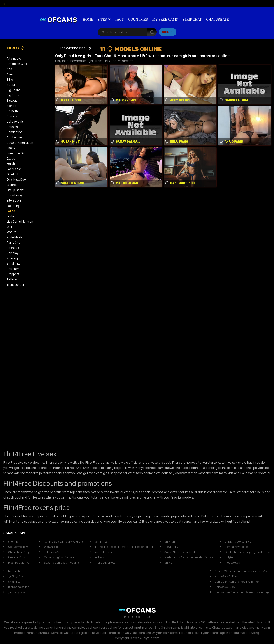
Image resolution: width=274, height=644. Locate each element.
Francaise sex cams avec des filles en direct (124, 547)
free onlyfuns (17, 557)
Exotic (11, 158)
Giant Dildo (14, 174)
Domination (15, 132)
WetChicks (51, 547)
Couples (12, 127)
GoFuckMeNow (18, 547)
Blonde (11, 106)
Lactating (13, 206)
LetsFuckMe (52, 552)
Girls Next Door (17, 179)
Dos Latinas (15, 137)
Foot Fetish (14, 169)
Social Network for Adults (181, 552)
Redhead (13, 248)
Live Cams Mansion (20, 222)
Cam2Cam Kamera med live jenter (237, 582)
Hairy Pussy (15, 195)
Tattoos (12, 279)
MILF (10, 227)
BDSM (11, 85)
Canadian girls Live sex (59, 557)
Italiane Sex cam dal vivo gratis (64, 541)
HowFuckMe (172, 547)
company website (236, 547)
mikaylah (101, 557)
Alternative (14, 59)
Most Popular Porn (20, 562)
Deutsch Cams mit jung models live (248, 552)
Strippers (13, 274)
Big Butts (13, 95)
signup (168, 32)
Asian (10, 74)
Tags (119, 19)
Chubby (12, 116)
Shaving (12, 258)
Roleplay (12, 253)
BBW (10, 80)
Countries (138, 19)
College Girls (15, 122)
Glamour (13, 185)
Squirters (13, 269)
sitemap (13, 541)
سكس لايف (16, 576)
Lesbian (12, 216)
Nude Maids (15, 237)
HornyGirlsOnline (226, 576)
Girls (16, 48)
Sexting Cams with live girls (62, 562)
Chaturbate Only (19, 552)
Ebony (11, 148)
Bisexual (12, 101)
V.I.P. (6, 4)
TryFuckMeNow (105, 562)
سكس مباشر (17, 592)
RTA (127, 617)
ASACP (137, 617)
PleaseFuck (232, 562)
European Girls (17, 153)
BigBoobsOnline (19, 587)
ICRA (147, 617)
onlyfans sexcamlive (238, 541)
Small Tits (13, 264)
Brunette (13, 111)
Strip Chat (192, 19)
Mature (11, 232)
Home (88, 19)
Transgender (15, 285)
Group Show (15, 190)
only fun (170, 541)
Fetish (11, 164)
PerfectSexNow (225, 587)
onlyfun (169, 562)
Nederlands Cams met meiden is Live (189, 557)
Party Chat (14, 243)
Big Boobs (13, 90)
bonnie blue (16, 571)
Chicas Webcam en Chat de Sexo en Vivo (242, 571)
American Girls (17, 64)
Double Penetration (20, 143)
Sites (102, 19)
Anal (10, 69)
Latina (11, 211)
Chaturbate (218, 19)
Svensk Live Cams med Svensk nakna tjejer (243, 592)
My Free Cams (165, 19)
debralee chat (104, 552)
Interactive (14, 200)
